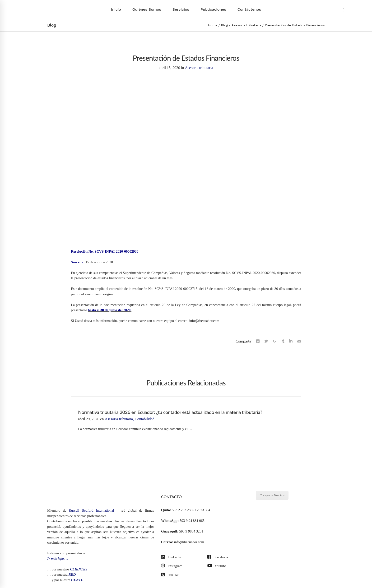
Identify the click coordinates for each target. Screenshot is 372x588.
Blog (225, 25)
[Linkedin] (291, 341)
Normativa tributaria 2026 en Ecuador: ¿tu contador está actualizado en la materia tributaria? (170, 412)
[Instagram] (172, 566)
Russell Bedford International (91, 510)
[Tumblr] (283, 341)
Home (213, 25)
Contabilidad (145, 419)
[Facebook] (258, 341)
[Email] (299, 341)
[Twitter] (266, 341)
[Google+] (275, 341)
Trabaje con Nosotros (272, 495)
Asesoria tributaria (246, 25)
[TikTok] (170, 575)
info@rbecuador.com (204, 321)
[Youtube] (217, 566)
